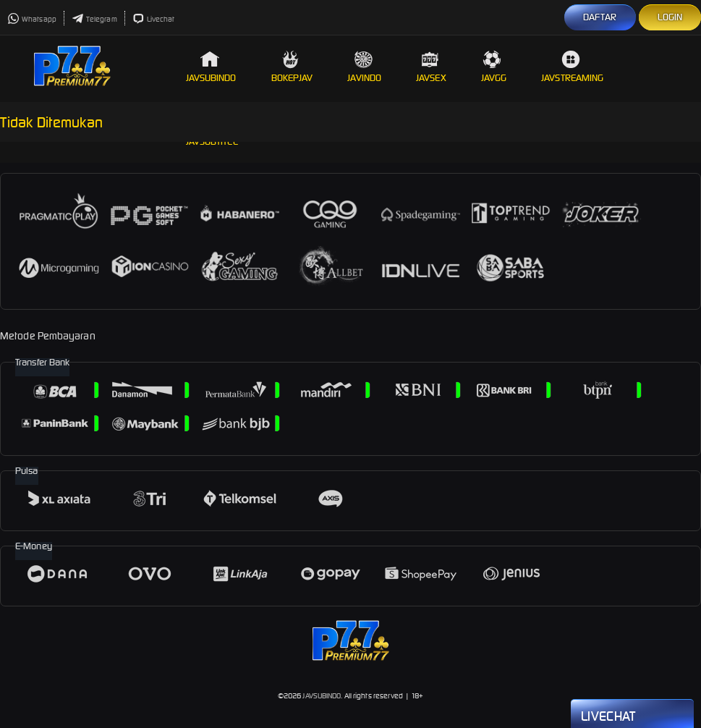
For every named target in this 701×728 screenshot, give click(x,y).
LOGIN (670, 17)
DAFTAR (600, 17)
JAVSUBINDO (211, 67)
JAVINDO (364, 67)
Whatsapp (32, 19)
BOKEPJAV (292, 67)
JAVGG (494, 67)
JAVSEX (431, 67)
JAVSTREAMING (572, 67)
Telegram (94, 19)
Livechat (154, 19)
